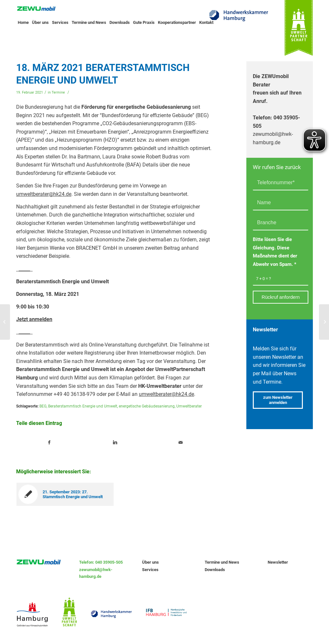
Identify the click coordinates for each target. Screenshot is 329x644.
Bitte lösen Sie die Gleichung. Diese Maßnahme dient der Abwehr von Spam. (275, 252)
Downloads (215, 570)
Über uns (150, 562)
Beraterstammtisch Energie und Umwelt (83, 406)
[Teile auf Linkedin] (115, 443)
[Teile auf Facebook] (49, 443)
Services (150, 570)
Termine (58, 92)
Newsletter (278, 562)
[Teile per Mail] (180, 443)
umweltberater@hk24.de (44, 194)
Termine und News (222, 562)
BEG (43, 406)
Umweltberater (189, 406)
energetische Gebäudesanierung (147, 406)
